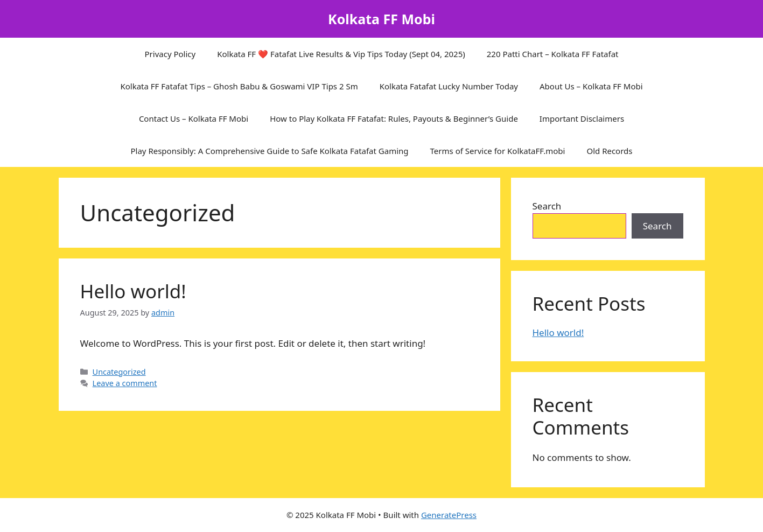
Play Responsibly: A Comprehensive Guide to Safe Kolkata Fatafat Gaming (269, 151)
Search (547, 206)
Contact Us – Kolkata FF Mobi (194, 118)
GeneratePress (449, 515)
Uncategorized (119, 372)
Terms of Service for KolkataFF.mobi (498, 151)
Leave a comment (125, 383)
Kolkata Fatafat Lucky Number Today (449, 86)
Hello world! (133, 291)
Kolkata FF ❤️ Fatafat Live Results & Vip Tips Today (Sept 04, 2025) (341, 54)
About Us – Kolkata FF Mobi (591, 86)
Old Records (609, 151)
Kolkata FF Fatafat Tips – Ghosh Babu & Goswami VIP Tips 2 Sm (239, 86)
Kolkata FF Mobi (381, 19)
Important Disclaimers (582, 118)
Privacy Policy (170, 54)
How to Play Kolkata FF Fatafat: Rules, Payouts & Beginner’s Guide (394, 118)
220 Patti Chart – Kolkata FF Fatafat (553, 54)
